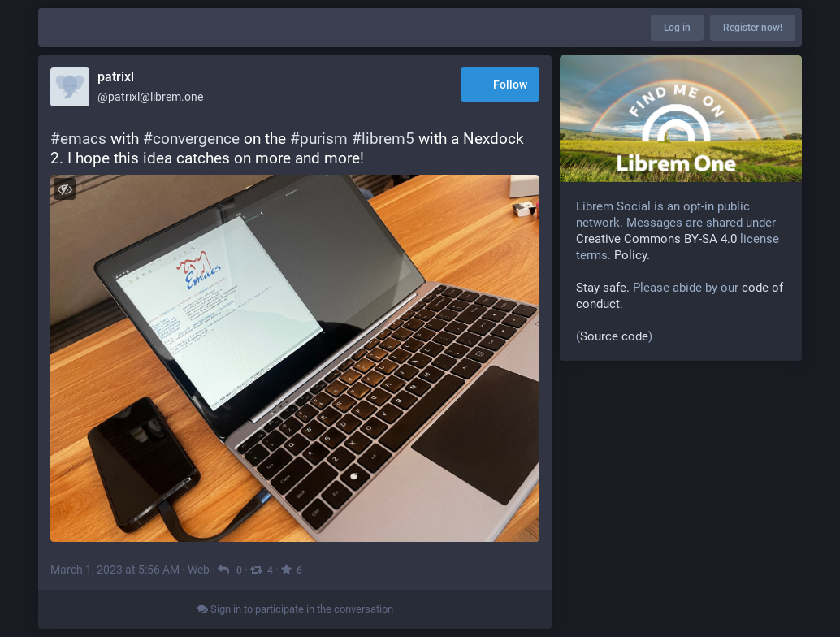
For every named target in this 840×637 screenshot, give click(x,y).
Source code (614, 336)
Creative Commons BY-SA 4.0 (656, 239)
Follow (500, 86)
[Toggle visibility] (65, 189)
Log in (677, 28)
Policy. (632, 255)
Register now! (753, 28)
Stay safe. (603, 288)
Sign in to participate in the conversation (295, 609)
